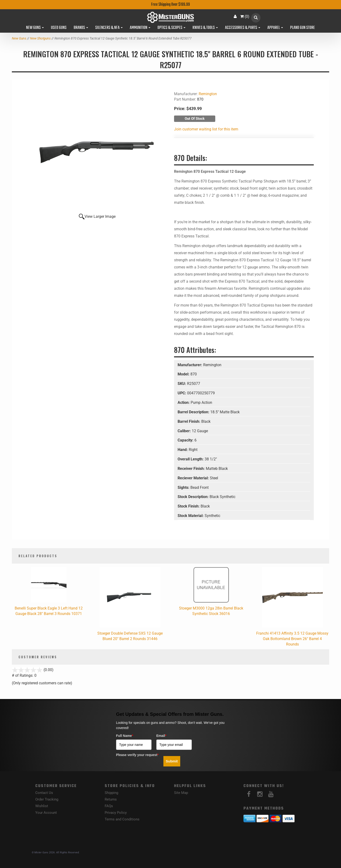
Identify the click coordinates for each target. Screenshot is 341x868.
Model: (184, 374)
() (245, 16)
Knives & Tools (205, 28)
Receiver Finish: (192, 469)
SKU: (182, 384)
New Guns (35, 28)
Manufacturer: (190, 365)
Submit (172, 761)
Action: (184, 403)
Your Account (46, 813)
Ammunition (140, 28)
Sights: (184, 487)
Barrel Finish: (189, 421)
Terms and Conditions (122, 819)
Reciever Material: (194, 478)
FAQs (109, 806)
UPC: (182, 393)
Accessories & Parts (243, 28)
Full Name (125, 736)
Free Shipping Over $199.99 (170, 5)
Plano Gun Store (303, 28)
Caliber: (185, 431)
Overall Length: (191, 459)
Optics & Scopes (171, 28)
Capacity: (186, 440)
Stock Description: (194, 497)
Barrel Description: (194, 412)
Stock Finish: (189, 506)
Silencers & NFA (109, 28)
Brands (81, 28)
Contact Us (44, 793)
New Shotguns (40, 38)
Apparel (275, 28)
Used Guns (59, 28)
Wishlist (42, 806)
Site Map (181, 793)
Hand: (183, 450)
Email (161, 736)
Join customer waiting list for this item (206, 129)
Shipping (111, 793)
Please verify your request (137, 755)
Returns (111, 799)
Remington (208, 94)
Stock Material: (191, 516)
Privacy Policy (116, 813)
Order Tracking (47, 799)
